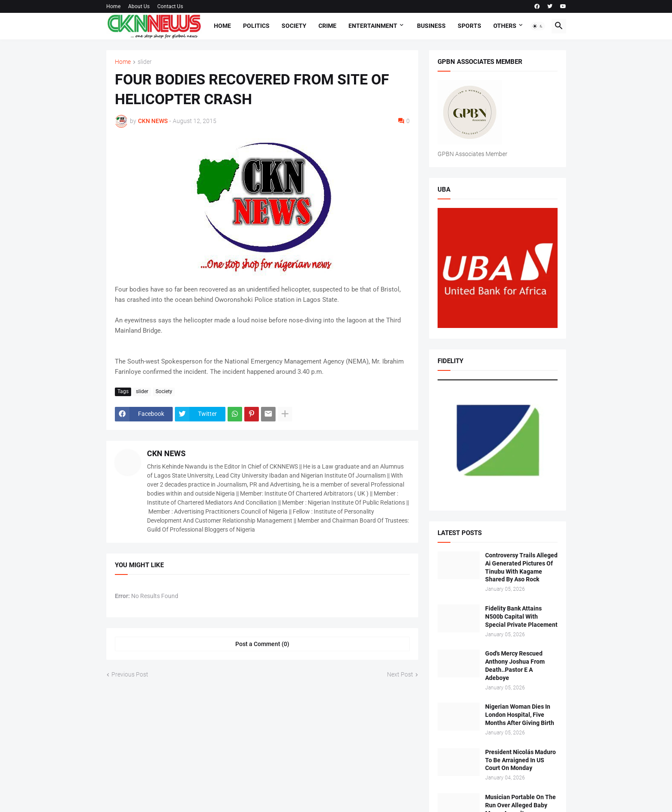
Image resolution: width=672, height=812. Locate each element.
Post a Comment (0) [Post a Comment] (262, 644)
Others (505, 26)
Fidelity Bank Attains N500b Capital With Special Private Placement (521, 617)
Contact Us (170, 6)
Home (113, 6)
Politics (256, 26)
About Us (139, 6)
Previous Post (130, 674)
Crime (327, 26)
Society (294, 26)
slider (145, 62)
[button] (538, 26)
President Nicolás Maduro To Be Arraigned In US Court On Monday (520, 760)
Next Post (400, 674)
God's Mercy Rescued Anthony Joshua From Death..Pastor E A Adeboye (515, 666)
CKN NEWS (166, 453)
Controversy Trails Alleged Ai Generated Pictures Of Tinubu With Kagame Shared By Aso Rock (521, 567)
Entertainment (373, 26)
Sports (469, 26)
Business (431, 26)
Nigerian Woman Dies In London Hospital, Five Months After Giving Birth (520, 715)
